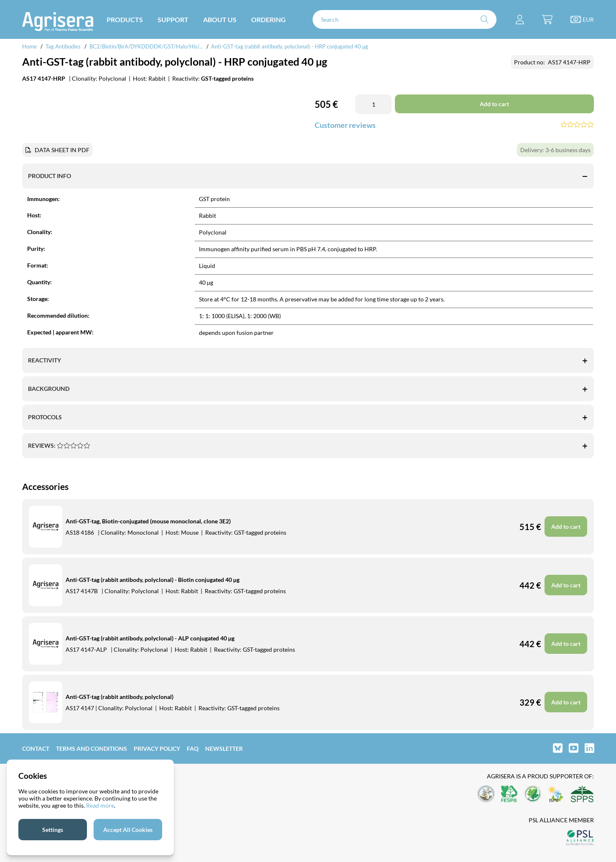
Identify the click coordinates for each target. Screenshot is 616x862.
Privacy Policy (157, 749)
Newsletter (224, 749)
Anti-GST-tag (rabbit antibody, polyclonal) (120, 697)
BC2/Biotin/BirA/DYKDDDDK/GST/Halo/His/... (146, 46)
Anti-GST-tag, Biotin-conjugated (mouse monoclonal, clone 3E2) (148, 521)
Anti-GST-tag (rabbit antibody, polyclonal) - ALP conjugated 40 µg (150, 638)
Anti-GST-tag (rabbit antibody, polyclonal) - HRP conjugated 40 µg (290, 46)
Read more (100, 805)
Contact (36, 749)
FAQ (193, 749)
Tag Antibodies (63, 46)
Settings (53, 830)
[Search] (405, 19)
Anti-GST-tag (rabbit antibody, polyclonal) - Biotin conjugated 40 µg (153, 580)
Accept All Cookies (128, 830)
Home (29, 46)
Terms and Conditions (92, 749)
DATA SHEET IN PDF (62, 150)
